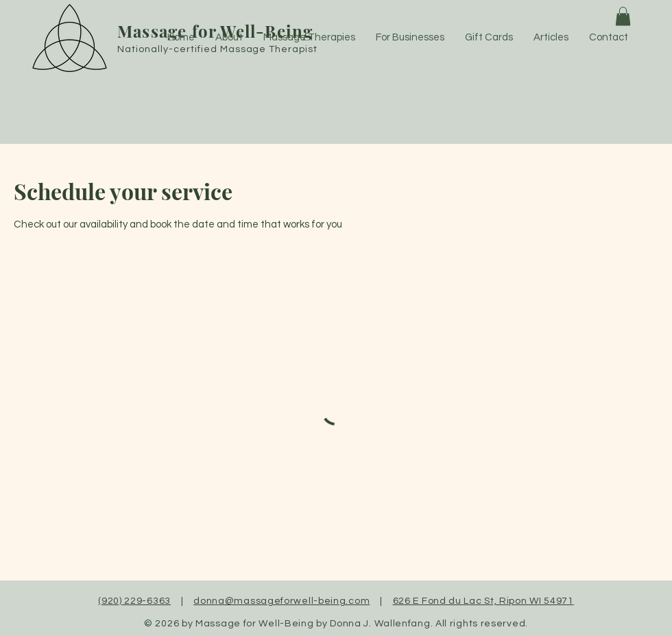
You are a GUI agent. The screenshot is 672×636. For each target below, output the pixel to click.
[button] (623, 16)
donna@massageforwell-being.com (281, 601)
